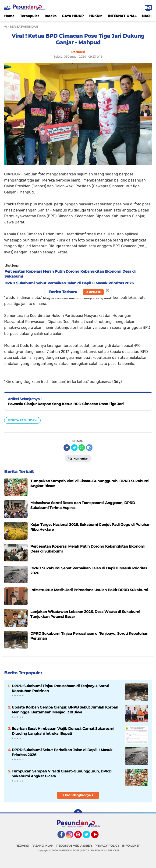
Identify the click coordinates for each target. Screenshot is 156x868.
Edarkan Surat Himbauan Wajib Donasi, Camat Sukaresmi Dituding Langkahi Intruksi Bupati (63, 731)
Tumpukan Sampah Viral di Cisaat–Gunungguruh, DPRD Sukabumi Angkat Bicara (62, 774)
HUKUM (96, 16)
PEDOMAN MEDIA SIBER (74, 846)
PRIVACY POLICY (107, 846)
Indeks (50, 16)
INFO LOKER (131, 846)
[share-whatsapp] (82, 448)
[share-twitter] (74, 448)
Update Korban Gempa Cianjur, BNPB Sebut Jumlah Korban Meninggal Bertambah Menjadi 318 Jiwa (65, 710)
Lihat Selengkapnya (78, 795)
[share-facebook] (67, 448)
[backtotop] (78, 813)
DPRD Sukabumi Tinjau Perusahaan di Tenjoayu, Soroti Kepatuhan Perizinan (60, 688)
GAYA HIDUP (73, 16)
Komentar (78, 458)
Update (93, 292)
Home (9, 16)
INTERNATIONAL (122, 16)
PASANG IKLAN (43, 846)
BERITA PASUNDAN (22, 420)
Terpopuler (30, 16)
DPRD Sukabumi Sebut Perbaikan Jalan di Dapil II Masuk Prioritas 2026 (62, 752)
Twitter (89, 837)
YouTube (98, 837)
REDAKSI (22, 846)
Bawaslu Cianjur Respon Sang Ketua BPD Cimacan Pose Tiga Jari (66, 404)
